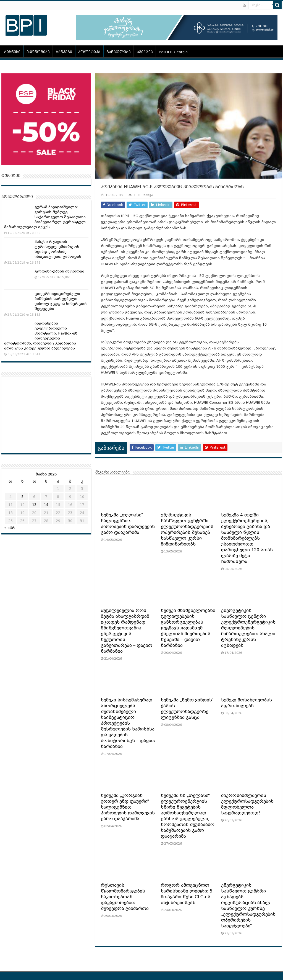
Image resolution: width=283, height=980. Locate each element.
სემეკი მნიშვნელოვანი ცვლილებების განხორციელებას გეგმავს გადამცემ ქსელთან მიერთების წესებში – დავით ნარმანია (188, 628)
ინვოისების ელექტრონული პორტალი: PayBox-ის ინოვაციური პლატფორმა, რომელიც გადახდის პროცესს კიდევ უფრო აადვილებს (41, 336)
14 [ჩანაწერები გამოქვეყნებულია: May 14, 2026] (46, 505)
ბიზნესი (12, 52)
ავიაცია (145, 52)
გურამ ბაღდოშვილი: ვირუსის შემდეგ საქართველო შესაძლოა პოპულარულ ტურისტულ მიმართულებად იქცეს (45, 217)
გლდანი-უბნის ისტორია (59, 271)
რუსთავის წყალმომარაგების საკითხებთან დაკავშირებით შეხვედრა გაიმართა (125, 897)
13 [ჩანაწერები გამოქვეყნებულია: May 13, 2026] (34, 505)
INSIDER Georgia (173, 52)
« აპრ (10, 528)
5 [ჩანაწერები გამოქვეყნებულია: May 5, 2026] (22, 497)
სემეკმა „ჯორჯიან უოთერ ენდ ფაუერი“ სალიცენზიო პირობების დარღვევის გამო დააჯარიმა (128, 807)
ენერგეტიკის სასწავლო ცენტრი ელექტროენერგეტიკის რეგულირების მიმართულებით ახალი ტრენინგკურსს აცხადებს (248, 628)
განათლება (119, 52)
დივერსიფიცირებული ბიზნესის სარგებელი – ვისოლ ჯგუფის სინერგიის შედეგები (61, 301)
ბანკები (64, 52)
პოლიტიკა (89, 52)
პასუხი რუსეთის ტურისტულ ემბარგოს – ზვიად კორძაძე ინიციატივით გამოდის (58, 249)
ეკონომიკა (38, 52)
